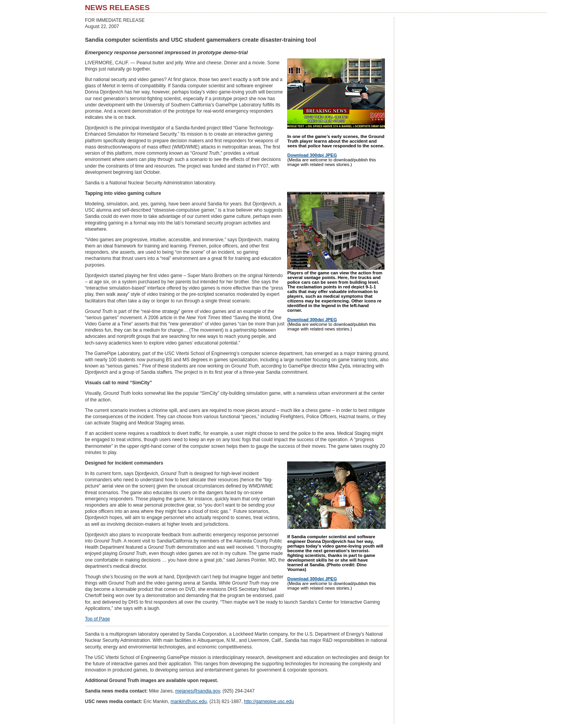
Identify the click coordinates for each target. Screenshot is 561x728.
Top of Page (97, 619)
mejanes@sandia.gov (198, 691)
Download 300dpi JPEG (312, 155)
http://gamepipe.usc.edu (269, 701)
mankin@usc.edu (189, 701)
